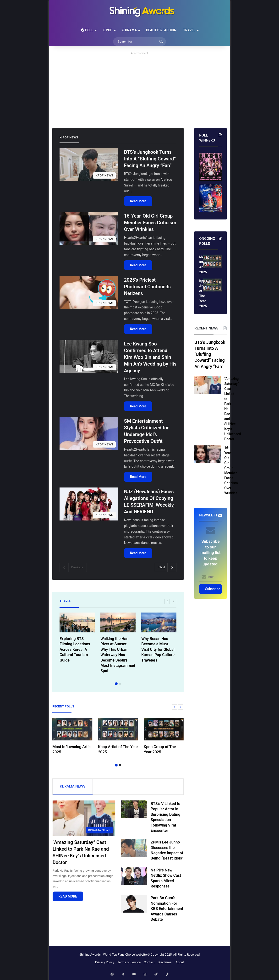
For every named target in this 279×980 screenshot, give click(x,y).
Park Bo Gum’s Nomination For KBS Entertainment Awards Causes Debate (167, 910)
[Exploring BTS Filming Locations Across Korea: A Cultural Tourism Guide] (77, 622)
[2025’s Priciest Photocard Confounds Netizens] (89, 292)
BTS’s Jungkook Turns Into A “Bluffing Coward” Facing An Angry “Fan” (150, 159)
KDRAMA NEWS (72, 786)
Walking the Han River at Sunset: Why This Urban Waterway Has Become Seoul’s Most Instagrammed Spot (118, 655)
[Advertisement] (139, 90)
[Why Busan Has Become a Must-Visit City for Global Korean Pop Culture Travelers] (159, 622)
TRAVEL (189, 30)
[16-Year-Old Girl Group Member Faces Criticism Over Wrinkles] (89, 228)
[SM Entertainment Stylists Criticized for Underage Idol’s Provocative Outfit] (89, 433)
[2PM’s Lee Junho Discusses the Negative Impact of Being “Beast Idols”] (134, 849)
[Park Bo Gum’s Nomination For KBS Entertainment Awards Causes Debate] (134, 905)
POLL (87, 30)
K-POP (107, 30)
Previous (73, 567)
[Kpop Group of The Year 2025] (164, 729)
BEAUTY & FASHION (161, 30)
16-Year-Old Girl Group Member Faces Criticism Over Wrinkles (150, 223)
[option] (77, 639)
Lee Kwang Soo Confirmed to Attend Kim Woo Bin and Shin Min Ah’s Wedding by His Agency (150, 357)
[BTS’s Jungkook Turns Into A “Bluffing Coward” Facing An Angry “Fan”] (89, 164)
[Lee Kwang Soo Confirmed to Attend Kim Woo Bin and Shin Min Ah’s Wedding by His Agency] (89, 356)
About (180, 964)
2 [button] (120, 684)
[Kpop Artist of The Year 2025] (118, 729)
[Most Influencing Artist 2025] (72, 729)
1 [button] (116, 684)
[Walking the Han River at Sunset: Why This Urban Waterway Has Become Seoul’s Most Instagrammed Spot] (118, 622)
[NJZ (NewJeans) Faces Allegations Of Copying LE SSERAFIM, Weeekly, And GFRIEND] (89, 504)
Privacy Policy (105, 964)
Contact (149, 964)
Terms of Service (129, 964)
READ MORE (68, 898)
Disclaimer (165, 964)
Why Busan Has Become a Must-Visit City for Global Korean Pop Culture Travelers (158, 649)
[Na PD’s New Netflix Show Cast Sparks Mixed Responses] (134, 877)
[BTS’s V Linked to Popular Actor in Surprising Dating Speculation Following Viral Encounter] (134, 811)
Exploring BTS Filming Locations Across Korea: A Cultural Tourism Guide (75, 649)
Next (166, 567)
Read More (138, 201)
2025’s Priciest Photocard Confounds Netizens (147, 287)
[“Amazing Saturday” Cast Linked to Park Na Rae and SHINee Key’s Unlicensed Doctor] (84, 820)
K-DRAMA (129, 30)
